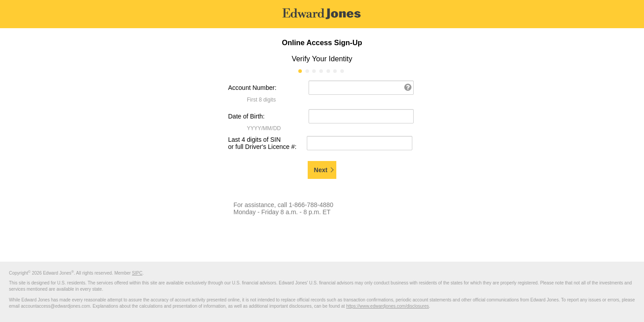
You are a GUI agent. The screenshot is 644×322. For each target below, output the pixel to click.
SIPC (137, 273)
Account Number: (252, 88)
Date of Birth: (246, 116)
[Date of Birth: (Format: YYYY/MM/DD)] (361, 116)
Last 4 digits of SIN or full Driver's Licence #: (262, 143)
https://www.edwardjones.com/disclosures (388, 306)
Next (321, 170)
